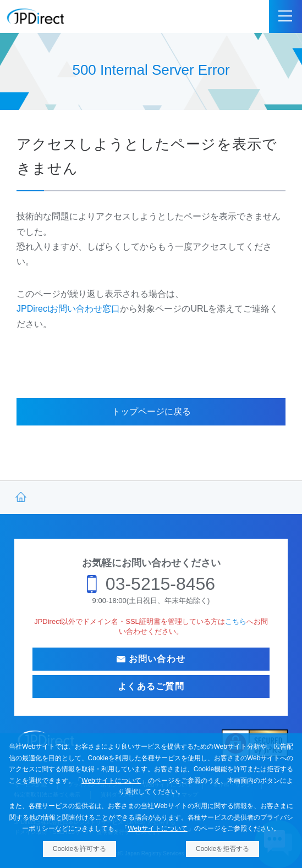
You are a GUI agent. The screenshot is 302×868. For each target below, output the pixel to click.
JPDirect (36, 16)
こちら (236, 621)
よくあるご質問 (151, 686)
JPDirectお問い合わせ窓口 (68, 309)
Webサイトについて (111, 781)
